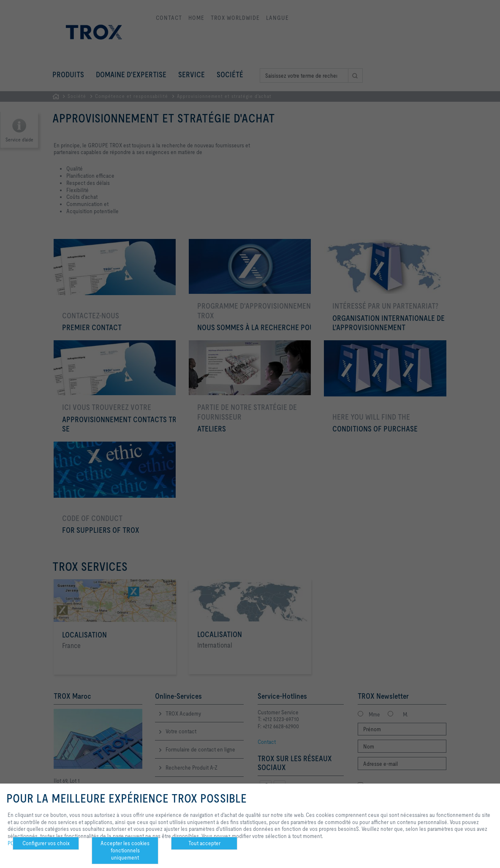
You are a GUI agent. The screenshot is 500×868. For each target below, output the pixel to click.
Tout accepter (204, 843)
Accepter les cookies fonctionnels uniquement (125, 850)
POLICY (16, 843)
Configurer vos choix (46, 843)
